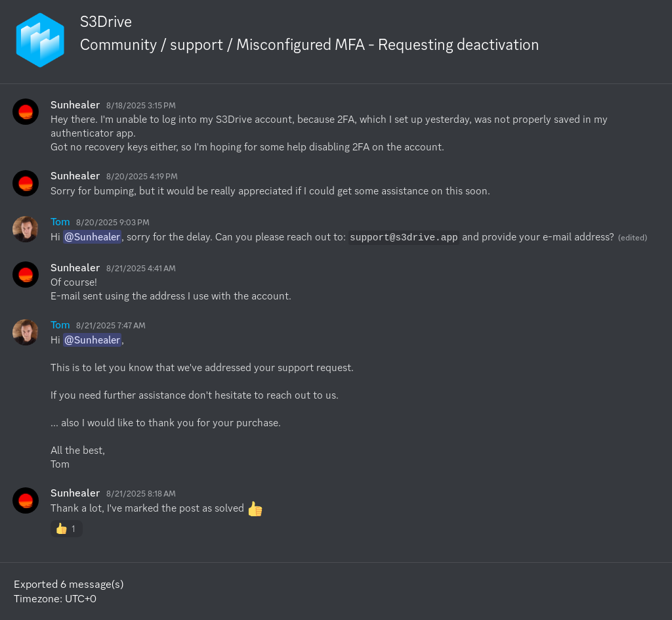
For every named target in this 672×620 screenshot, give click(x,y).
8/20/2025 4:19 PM (142, 176)
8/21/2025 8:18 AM (141, 494)
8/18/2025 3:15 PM (141, 105)
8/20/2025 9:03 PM (113, 222)
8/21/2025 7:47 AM (111, 325)
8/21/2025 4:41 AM (141, 268)
